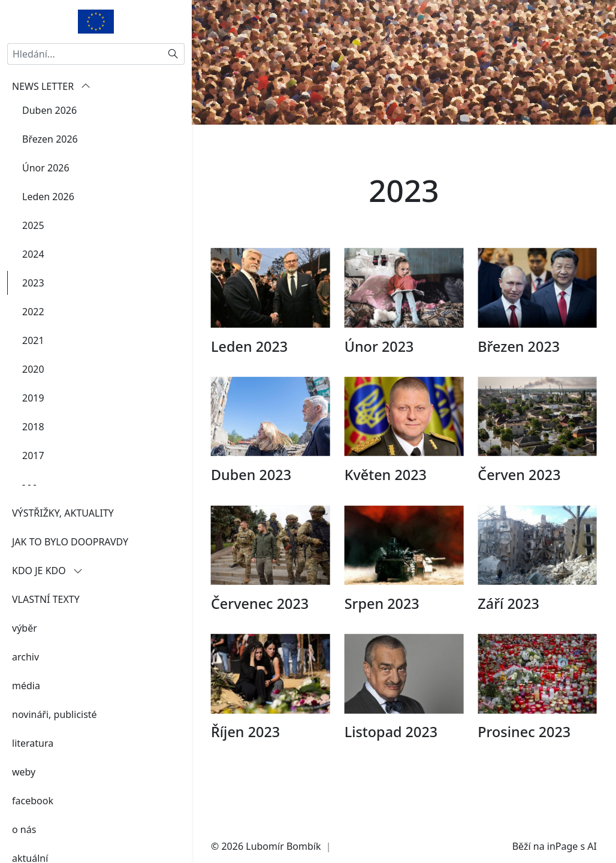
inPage (563, 846)
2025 (33, 225)
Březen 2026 (50, 139)
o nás (24, 829)
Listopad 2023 (391, 751)
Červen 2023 (519, 494)
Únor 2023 (379, 365)
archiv (25, 657)
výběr (25, 628)
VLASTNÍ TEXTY (46, 599)
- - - (29, 484)
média (26, 686)
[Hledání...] (85, 54)
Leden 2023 (249, 365)
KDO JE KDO (47, 571)
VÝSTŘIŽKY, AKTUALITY (63, 513)
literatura (33, 743)
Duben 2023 (251, 494)
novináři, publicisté (55, 714)
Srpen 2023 (382, 623)
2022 (33, 312)
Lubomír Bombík (283, 846)
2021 (33, 340)
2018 (33, 427)
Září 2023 (508, 623)
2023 (33, 283)
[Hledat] (173, 54)
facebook (33, 801)
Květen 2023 (386, 494)
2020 (33, 369)
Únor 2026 (46, 168)
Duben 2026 (49, 110)
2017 (33, 455)
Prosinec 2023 (524, 751)
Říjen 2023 (245, 751)
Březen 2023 (519, 365)
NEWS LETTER (51, 86)
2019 (33, 398)
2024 (33, 254)
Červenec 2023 (260, 623)
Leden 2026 (48, 197)
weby (24, 772)
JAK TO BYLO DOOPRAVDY (70, 542)
